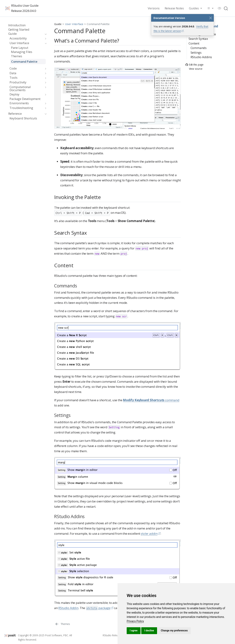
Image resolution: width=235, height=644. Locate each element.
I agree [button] (134, 630)
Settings (196, 49)
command (151, 400)
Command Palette (98, 24)
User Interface (74, 24)
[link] (135, 621)
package (98, 608)
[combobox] (226, 8)
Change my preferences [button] (174, 630)
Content (194, 40)
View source (194, 65)
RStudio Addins (202, 54)
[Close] (211, 18)
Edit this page (195, 61)
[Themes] (62, 624)
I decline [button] (149, 630)
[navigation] (26, 34)
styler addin (149, 534)
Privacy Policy (135, 621)
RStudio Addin (68, 608)
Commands (199, 45)
